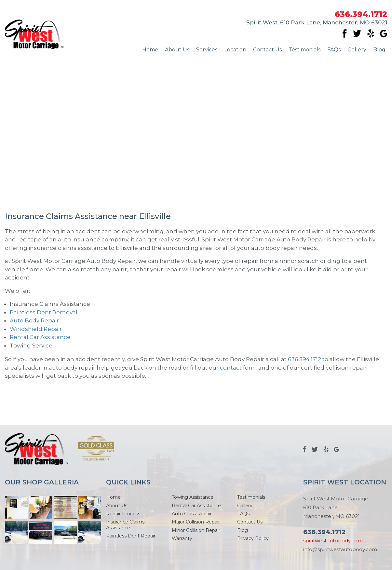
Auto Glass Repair (192, 514)
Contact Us (267, 50)
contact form (238, 368)
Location (235, 50)
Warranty (182, 538)
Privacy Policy (253, 538)
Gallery (357, 50)
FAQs (334, 50)
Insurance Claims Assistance (125, 525)
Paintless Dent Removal (44, 312)
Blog (379, 50)
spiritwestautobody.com (333, 541)
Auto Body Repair (34, 320)
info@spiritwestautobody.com (340, 549)
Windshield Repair (36, 329)
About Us (177, 50)
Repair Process (123, 514)
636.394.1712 (361, 14)
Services (207, 50)
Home (150, 50)
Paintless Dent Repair (131, 536)
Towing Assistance (193, 497)
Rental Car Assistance (40, 337)
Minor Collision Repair (196, 530)
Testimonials (304, 50)
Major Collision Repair (196, 522)
